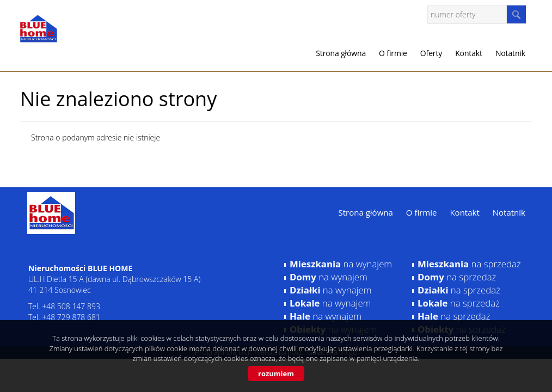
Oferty (431, 53)
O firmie (393, 53)
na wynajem (341, 264)
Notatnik (510, 53)
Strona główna (341, 53)
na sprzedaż (469, 264)
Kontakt (469, 53)
